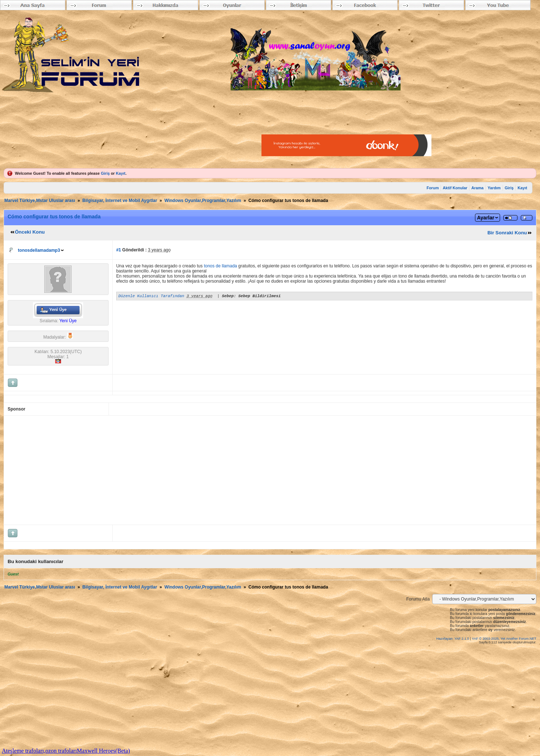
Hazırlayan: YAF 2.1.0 (453, 639)
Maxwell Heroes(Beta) (103, 751)
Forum (433, 188)
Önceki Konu (30, 232)
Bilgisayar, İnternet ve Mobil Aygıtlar (120, 201)
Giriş (105, 173)
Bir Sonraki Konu (507, 233)
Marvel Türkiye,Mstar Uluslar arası (40, 201)
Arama (478, 188)
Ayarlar (486, 218)
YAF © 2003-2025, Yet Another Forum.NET (504, 639)
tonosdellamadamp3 (39, 250)
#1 (119, 250)
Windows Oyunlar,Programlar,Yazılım (203, 201)
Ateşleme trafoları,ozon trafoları (39, 751)
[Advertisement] (226, 470)
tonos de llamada (220, 266)
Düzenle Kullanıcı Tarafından (151, 297)
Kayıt (121, 173)
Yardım (494, 188)
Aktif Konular (455, 188)
